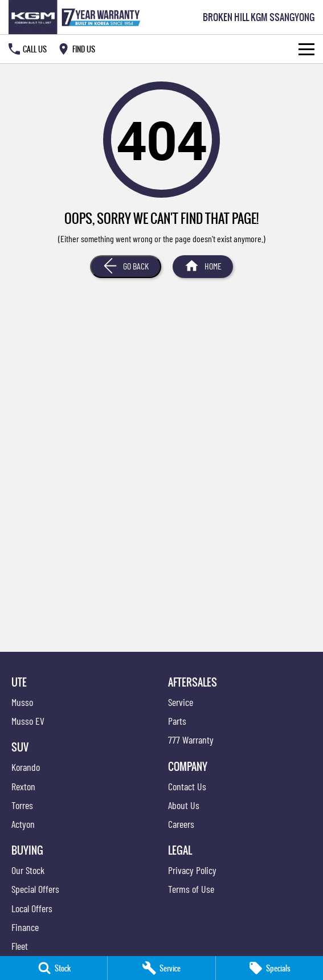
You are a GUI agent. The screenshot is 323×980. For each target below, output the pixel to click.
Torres (22, 805)
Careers (181, 824)
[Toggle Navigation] (306, 49)
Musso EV (28, 721)
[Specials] (269, 968)
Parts (177, 721)
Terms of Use (191, 889)
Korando (26, 767)
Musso (22, 702)
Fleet (20, 946)
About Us (184, 805)
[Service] (161, 968)
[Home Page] (77, 17)
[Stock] (54, 968)
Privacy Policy (192, 870)
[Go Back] (126, 267)
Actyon (23, 824)
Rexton (23, 786)
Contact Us (187, 786)
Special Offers (35, 889)
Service (181, 702)
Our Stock (28, 870)
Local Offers (32, 908)
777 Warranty (191, 740)
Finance (25, 927)
